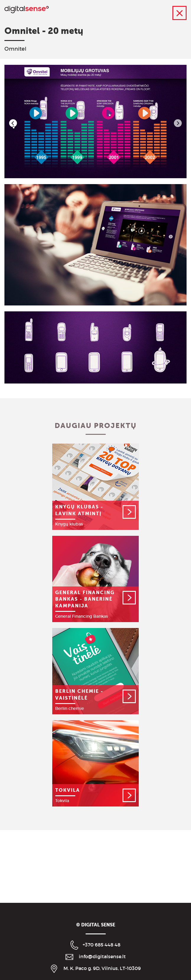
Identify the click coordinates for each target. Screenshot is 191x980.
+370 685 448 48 (102, 945)
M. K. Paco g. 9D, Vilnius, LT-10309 (102, 968)
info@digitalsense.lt (102, 956)
